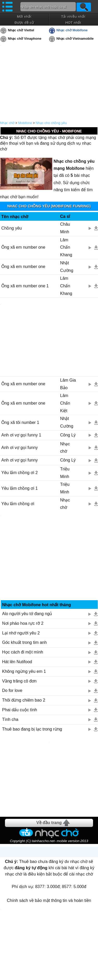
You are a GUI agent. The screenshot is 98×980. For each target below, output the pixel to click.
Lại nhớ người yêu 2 (21, 633)
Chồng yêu (12, 228)
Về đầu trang (49, 823)
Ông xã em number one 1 (25, 286)
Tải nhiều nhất (73, 17)
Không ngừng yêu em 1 (24, 671)
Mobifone (25, 123)
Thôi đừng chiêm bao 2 (24, 700)
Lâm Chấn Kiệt (65, 403)
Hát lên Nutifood (17, 662)
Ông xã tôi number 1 (20, 422)
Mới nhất (24, 17)
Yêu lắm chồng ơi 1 (19, 488)
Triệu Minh (65, 473)
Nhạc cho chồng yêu (51, 123)
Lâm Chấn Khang (66, 247)
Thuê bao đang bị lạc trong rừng (32, 729)
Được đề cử (24, 23)
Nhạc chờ (7, 123)
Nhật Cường (67, 267)
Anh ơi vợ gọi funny (19, 448)
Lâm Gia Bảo (68, 384)
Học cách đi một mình (23, 652)
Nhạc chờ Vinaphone (25, 39)
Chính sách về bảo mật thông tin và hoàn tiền (49, 900)
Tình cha (10, 719)
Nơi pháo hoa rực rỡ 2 (23, 623)
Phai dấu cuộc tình (20, 710)
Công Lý (68, 435)
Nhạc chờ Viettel (21, 30)
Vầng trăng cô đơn (19, 681)
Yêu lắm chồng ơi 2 (19, 473)
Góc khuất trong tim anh (24, 642)
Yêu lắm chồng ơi (18, 504)
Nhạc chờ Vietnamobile (75, 39)
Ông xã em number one (23, 247)
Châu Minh (65, 228)
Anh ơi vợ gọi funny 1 (21, 435)
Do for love (12, 690)
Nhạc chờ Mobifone (72, 30)
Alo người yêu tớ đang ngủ (27, 614)
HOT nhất (73, 23)
